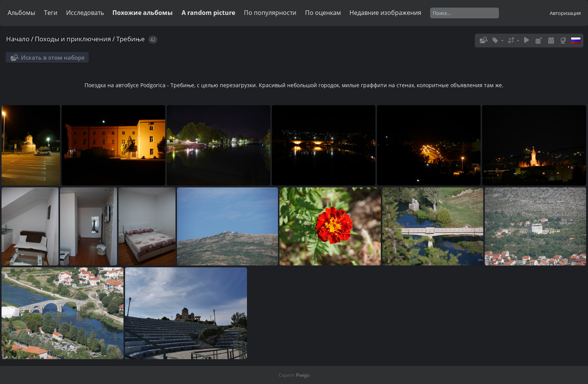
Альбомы (21, 13)
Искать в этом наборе (53, 57)
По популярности (270, 13)
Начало (18, 39)
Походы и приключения (73, 39)
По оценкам (323, 13)
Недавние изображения (385, 13)
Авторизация (565, 13)
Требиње (131, 39)
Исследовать (85, 13)
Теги (51, 13)
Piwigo (303, 375)
